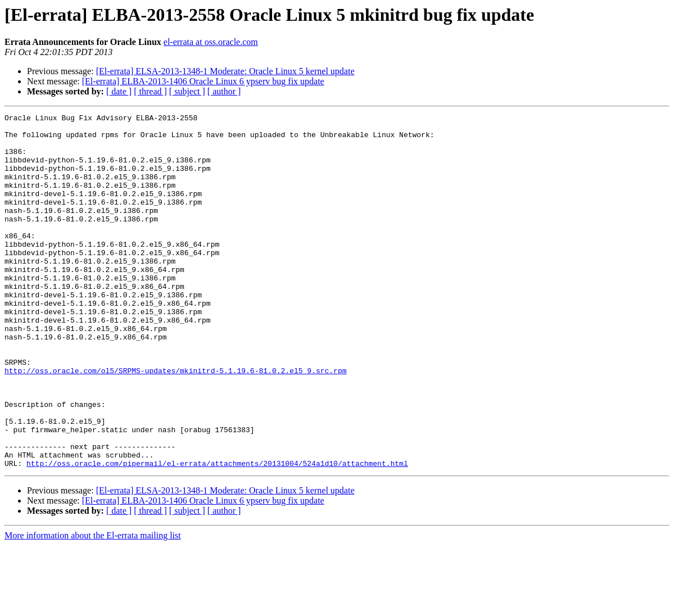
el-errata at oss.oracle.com (211, 42)
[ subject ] (187, 91)
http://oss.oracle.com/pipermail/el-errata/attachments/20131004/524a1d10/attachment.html (217, 534)
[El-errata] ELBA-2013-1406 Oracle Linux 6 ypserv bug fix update (203, 81)
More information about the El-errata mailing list (93, 606)
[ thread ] (150, 91)
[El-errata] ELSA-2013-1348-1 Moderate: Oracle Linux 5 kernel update (225, 71)
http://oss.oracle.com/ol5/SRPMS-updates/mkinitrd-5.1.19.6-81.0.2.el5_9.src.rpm (175, 423)
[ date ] (119, 91)
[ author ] (224, 91)
